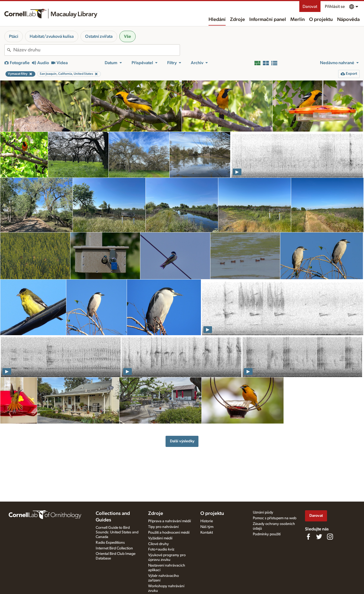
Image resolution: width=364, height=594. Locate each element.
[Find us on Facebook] (308, 537)
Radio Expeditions (110, 543)
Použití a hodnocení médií (169, 533)
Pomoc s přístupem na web (275, 518)
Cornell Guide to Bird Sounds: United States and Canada (117, 532)
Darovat (310, 7)
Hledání (217, 20)
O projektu (321, 20)
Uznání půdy (263, 512)
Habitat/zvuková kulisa (52, 36)
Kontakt (207, 533)
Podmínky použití (267, 534)
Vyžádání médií (160, 538)
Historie (207, 521)
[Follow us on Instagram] (330, 537)
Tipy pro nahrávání (163, 527)
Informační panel (268, 20)
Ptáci (14, 36)
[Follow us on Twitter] (319, 537)
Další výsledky (182, 441)
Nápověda (348, 20)
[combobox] (97, 50)
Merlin (298, 20)
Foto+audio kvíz (161, 549)
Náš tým (207, 527)
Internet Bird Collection (114, 548)
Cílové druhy (158, 544)
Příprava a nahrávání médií (169, 521)
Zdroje (237, 20)
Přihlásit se (335, 7)
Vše (127, 36)
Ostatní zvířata (99, 36)
